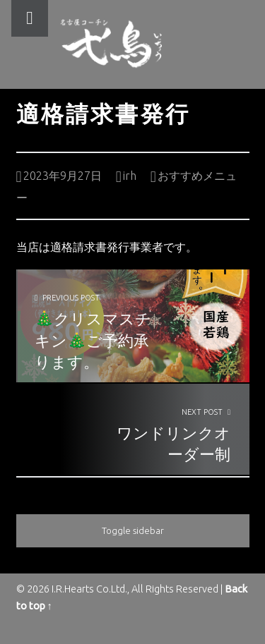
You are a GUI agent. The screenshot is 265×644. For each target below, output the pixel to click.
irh (130, 176)
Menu (30, 18)
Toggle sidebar (133, 530)
